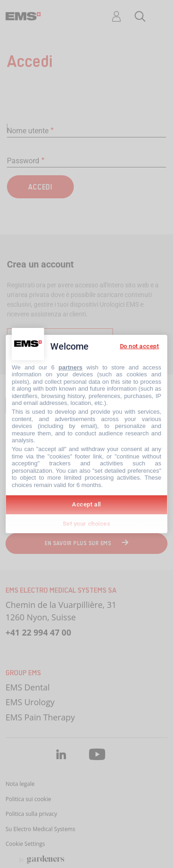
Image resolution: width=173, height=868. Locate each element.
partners (71, 367)
